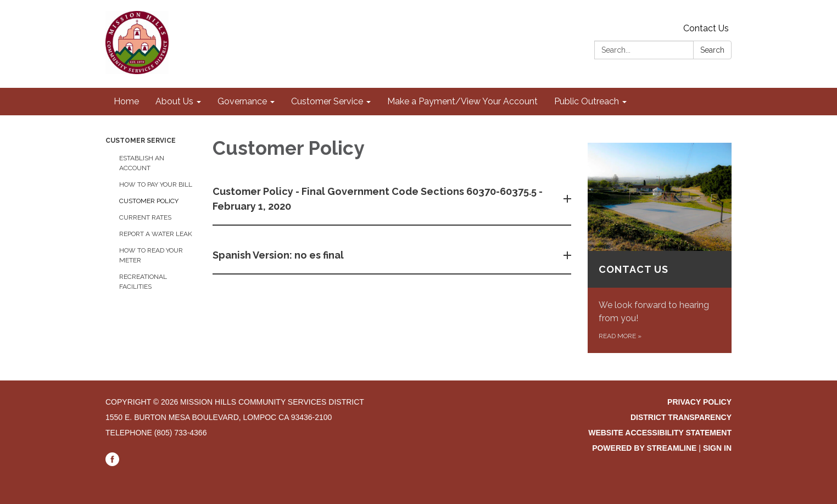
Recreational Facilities (143, 282)
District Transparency (681, 417)
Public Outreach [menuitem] (587, 101)
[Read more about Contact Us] (660, 248)
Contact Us (706, 28)
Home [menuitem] (126, 101)
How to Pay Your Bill (156, 184)
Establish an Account (142, 163)
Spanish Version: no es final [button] (279, 255)
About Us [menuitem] (174, 101)
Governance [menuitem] (242, 101)
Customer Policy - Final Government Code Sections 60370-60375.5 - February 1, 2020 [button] (378, 199)
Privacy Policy (699, 402)
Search (712, 50)
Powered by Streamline (644, 448)
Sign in (717, 448)
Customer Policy (149, 201)
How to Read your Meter (151, 255)
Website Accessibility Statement (660, 433)
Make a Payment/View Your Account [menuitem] (462, 101)
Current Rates (145, 217)
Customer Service (141, 141)
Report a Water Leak (156, 234)
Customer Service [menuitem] (327, 101)
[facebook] (112, 463)
